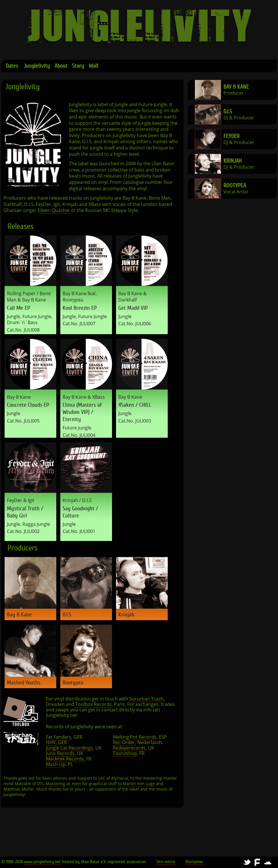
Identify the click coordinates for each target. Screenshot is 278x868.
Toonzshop (125, 753)
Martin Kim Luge (139, 784)
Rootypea (235, 185)
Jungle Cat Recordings (69, 748)
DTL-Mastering (51, 784)
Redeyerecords (129, 748)
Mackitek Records (65, 759)
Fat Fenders (59, 737)
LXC (102, 778)
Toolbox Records (93, 704)
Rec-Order (124, 743)
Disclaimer (194, 862)
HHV (51, 743)
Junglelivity (37, 66)
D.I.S (228, 111)
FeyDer (231, 136)
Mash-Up (56, 764)
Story (78, 66)
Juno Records (60, 753)
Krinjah (233, 161)
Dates (12, 66)
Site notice (166, 862)
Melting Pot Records (135, 737)
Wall (93, 66)
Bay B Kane (236, 87)
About (61, 66)
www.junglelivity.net (43, 862)
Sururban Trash (146, 699)
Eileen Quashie (54, 210)
